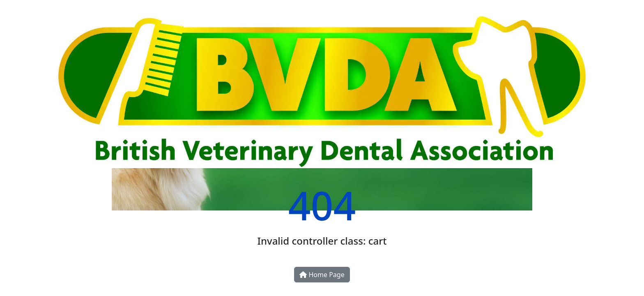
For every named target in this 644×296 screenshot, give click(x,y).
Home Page (322, 275)
